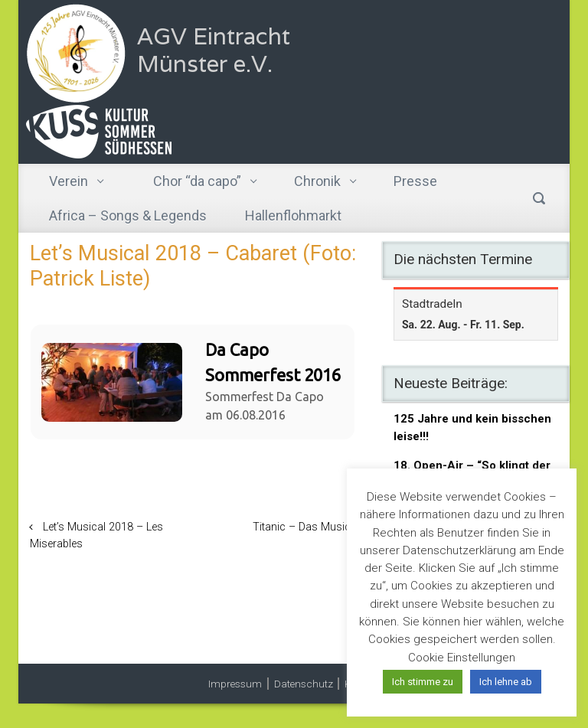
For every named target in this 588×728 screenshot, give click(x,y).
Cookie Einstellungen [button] (462, 658)
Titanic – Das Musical (306, 527)
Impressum (235, 684)
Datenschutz (304, 684)
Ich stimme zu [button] (423, 682)
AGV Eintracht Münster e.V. (214, 50)
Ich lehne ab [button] (506, 682)
